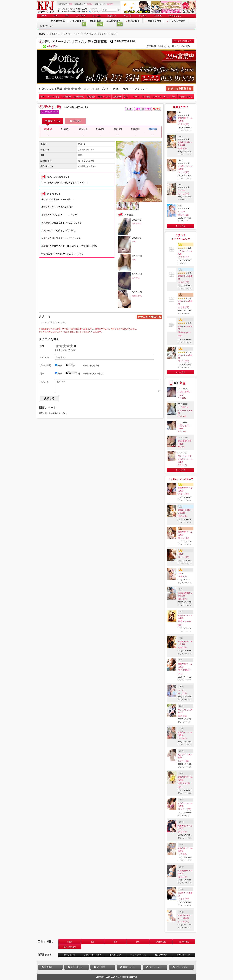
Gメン (166, 97)
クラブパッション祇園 (185, 252)
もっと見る (181, 226)
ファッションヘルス (93, 955)
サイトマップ (155, 967)
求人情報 (101, 967)
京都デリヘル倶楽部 (185, 277)
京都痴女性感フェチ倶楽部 (185, 144)
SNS (67, 16)
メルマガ (158, 16)
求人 (126, 97)
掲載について (129, 967)
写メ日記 (97, 16)
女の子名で (95, 12)
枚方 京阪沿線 (70, 947)
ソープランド (70, 955)
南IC (138, 942)
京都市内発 (161, 942)
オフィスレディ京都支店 (185, 711)
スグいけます (54, 97)
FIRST (180, 395)
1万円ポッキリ (175, 16)
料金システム (104, 97)
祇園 (93, 942)
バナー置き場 (181, 967)
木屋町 (70, 942)
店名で (93, 9)
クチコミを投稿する (180, 88)
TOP (42, 97)
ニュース (128, 16)
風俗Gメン (112, 16)
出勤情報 (67, 97)
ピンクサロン (161, 955)
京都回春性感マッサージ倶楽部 (185, 917)
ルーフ (181, 690)
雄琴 (115, 942)
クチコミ (143, 16)
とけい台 (182, 190)
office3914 (52, 46)
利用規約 (48, 967)
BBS (56, 16)
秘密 (59, 365)
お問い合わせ (77, 967)
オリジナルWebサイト (183, 41)
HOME (44, 16)
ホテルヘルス (115, 955)
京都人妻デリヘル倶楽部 (185, 119)
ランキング (81, 16)
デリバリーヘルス (138, 955)
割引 (174, 97)
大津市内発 (184, 942)
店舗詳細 (117, 97)
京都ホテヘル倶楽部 (185, 412)
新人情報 (91, 97)
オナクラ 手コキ (184, 955)
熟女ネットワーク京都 (185, 756)
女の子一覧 (79, 97)
